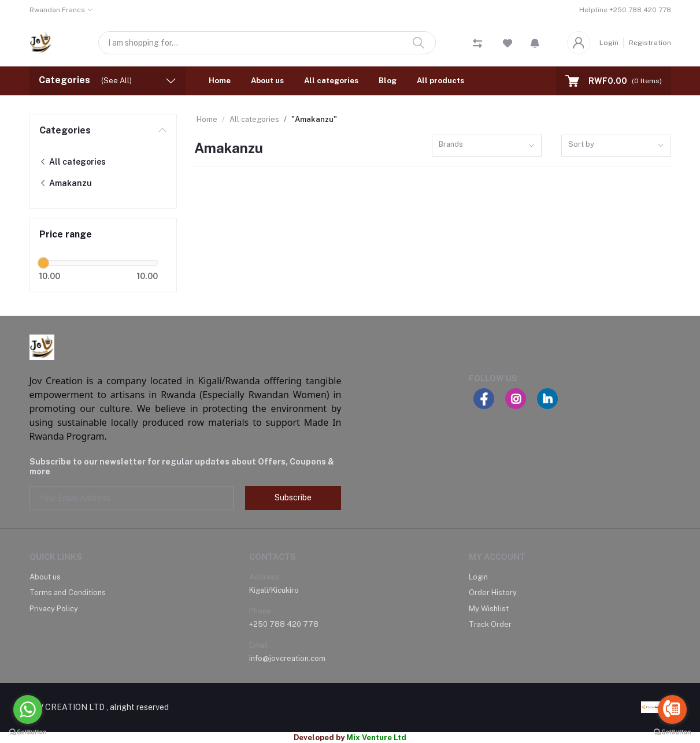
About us (267, 81)
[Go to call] (672, 709)
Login (609, 43)
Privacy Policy (54, 609)
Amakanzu (66, 183)
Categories (65, 130)
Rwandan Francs (57, 10)
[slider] (44, 263)
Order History (493, 592)
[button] (535, 43)
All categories (331, 81)
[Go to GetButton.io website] (672, 731)
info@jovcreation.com (287, 658)
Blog (388, 81)
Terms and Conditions (68, 592)
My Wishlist (489, 609)
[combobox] (487, 146)
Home (220, 81)
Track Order (490, 624)
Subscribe (293, 497)
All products (440, 81)
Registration (650, 43)
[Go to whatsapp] (28, 709)
